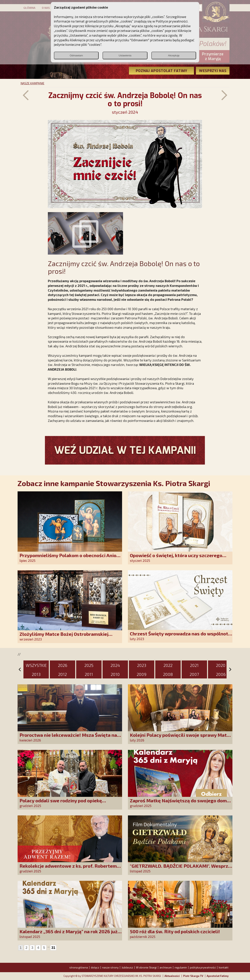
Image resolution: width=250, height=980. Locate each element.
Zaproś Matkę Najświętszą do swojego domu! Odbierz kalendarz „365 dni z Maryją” (180, 803)
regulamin (181, 967)
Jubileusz (127, 967)
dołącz (95, 967)
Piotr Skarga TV (193, 976)
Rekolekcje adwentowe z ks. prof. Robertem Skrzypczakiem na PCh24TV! (68, 869)
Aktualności (172, 976)
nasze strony (110, 967)
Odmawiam (76, 55)
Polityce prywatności (172, 21)
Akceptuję (174, 55)
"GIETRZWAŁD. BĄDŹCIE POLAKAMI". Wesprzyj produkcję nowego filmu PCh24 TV (181, 869)
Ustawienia (125, 55)
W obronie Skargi (146, 967)
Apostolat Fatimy (218, 976)
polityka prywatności (203, 967)
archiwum (166, 967)
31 (53, 948)
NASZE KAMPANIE (32, 83)
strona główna (79, 967)
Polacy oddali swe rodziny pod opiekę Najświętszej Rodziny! (61, 803)
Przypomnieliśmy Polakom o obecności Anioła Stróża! (70, 558)
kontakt (224, 967)
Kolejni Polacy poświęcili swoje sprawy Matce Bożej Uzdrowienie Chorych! (181, 738)
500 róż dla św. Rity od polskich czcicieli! (175, 931)
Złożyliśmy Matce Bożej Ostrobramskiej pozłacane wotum (64, 637)
